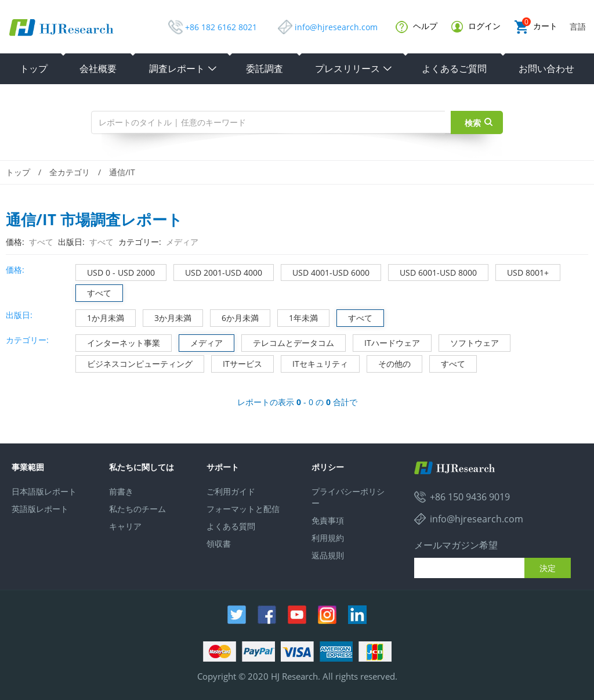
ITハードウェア (387, 342)
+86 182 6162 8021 (221, 27)
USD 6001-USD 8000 (433, 271)
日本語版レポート (44, 491)
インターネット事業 (118, 342)
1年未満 (298, 317)
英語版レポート (40, 509)
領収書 (219, 544)
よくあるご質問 (454, 68)
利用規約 (328, 538)
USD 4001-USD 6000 (325, 271)
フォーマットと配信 (243, 509)
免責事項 (328, 520)
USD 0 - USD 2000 (115, 271)
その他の (389, 362)
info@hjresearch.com (336, 27)
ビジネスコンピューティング (134, 362)
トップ (34, 68)
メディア (201, 342)
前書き (121, 491)
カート (536, 27)
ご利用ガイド (231, 491)
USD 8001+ (522, 271)
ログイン (476, 26)
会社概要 (98, 68)
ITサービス (237, 362)
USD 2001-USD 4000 (218, 271)
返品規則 (328, 555)
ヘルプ (416, 27)
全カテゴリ (70, 172)
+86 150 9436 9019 (470, 497)
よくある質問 (231, 526)
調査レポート (183, 68)
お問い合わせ (546, 68)
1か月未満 (100, 317)
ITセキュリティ (315, 362)
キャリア (125, 526)
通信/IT (122, 172)
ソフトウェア (469, 342)
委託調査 (265, 68)
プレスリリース (354, 68)
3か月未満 (167, 317)
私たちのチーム (137, 509)
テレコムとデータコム (288, 342)
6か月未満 (235, 317)
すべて (94, 292)
